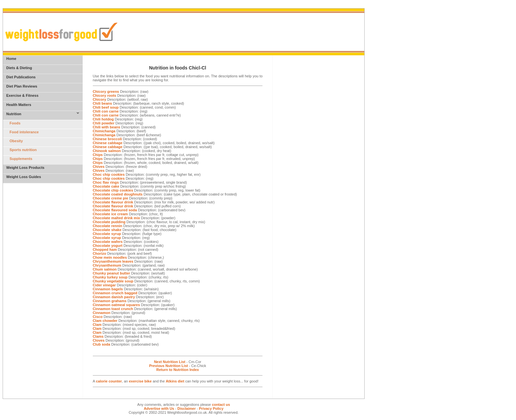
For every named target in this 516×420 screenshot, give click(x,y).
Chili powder (104, 123)
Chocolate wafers (108, 242)
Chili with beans (107, 127)
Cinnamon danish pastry (114, 297)
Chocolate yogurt (108, 246)
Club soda (102, 344)
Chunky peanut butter (112, 273)
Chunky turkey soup (110, 277)
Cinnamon (102, 313)
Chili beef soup (106, 107)
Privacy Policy (211, 408)
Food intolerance (24, 132)
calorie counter (109, 381)
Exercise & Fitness (22, 95)
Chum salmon (105, 269)
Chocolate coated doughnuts (118, 194)
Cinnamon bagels (108, 289)
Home (11, 59)
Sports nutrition (23, 150)
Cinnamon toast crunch (113, 309)
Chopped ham (105, 249)
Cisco (98, 317)
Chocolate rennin (108, 226)
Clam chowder (105, 321)
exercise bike (140, 381)
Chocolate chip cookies (113, 190)
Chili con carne (106, 111)
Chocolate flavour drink (113, 202)
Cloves (99, 340)
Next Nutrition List (170, 362)
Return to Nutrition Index (178, 370)
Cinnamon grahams (110, 301)
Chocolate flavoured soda (115, 210)
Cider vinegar (104, 285)
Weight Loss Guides (24, 177)
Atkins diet (175, 381)
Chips (98, 155)
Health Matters (19, 105)
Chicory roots (105, 95)
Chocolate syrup (107, 234)
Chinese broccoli (107, 139)
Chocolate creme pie (111, 198)
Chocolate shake (107, 230)
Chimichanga (104, 131)
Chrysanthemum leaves (113, 261)
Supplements (21, 159)
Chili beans (103, 103)
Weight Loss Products (25, 168)
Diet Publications (21, 77)
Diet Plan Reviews (22, 86)
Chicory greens (106, 92)
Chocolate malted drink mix (116, 218)
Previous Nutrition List (168, 366)
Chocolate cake (106, 186)
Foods (15, 123)
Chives (99, 167)
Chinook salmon (107, 151)
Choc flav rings (106, 182)
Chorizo (100, 253)
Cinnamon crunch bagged (115, 293)
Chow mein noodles (110, 257)
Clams (98, 336)
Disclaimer (187, 408)
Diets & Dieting (19, 68)
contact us (221, 405)
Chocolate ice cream (110, 214)
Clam (97, 325)
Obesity (16, 141)
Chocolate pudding (109, 222)
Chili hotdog (103, 119)
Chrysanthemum (107, 265)
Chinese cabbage (108, 143)
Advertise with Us (159, 408)
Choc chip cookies (109, 174)
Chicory (100, 99)
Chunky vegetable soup (113, 281)
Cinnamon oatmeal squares (116, 305)
